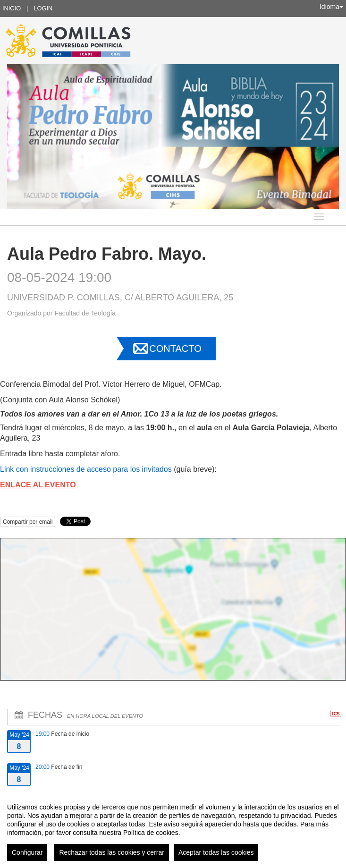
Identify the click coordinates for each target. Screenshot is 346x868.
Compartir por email (28, 522)
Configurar (27, 852)
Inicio (12, 8)
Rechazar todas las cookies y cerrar (112, 852)
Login (43, 8)
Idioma (331, 7)
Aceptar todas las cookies (216, 852)
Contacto (175, 349)
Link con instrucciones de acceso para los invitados (86, 469)
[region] (173, 828)
